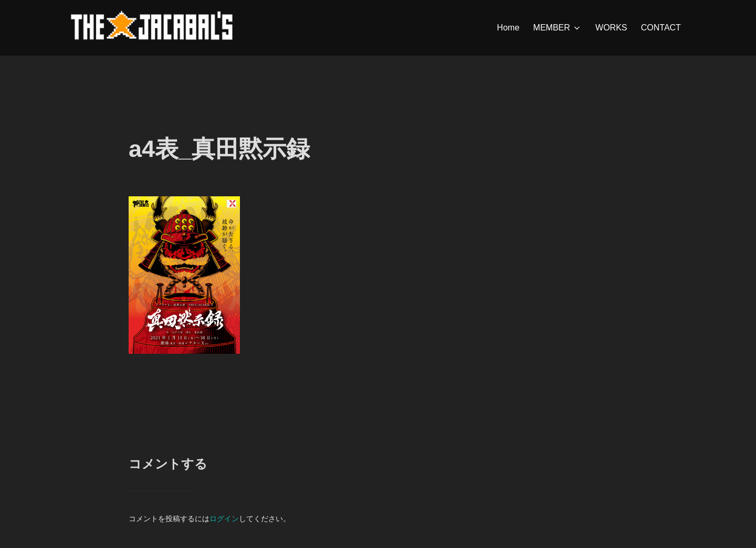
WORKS (611, 28)
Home (508, 28)
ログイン (224, 519)
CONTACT (661, 28)
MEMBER (558, 28)
